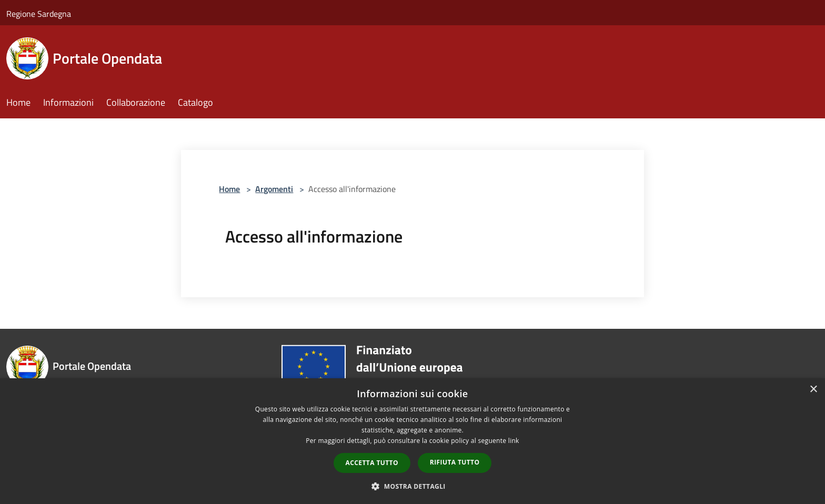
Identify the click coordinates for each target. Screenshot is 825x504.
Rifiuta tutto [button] (455, 462)
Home (229, 189)
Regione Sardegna (39, 14)
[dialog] (413, 441)
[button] (413, 486)
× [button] (813, 390)
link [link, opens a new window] (514, 441)
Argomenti (274, 189)
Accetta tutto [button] (372, 463)
